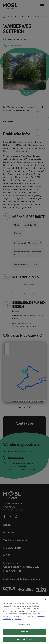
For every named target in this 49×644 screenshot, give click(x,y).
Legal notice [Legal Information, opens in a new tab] (16, 621)
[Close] (46, 602)
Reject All (24, 634)
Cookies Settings (24, 626)
